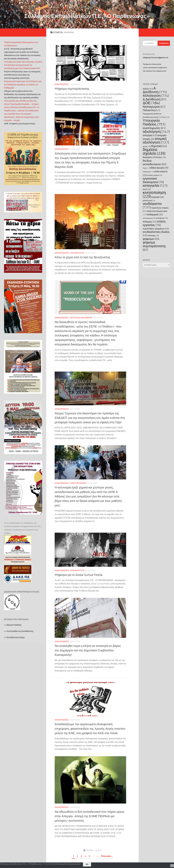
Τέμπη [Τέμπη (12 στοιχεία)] (166, 117)
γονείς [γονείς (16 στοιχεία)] (147, 146)
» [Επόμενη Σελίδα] (98, 856)
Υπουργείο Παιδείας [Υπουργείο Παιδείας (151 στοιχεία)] (154, 122)
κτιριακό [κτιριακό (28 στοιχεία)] (158, 197)
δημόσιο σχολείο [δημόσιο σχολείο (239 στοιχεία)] (154, 152)
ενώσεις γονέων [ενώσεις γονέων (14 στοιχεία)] (154, 175)
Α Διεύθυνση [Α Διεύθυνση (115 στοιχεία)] (155, 90)
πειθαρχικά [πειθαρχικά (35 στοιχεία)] (155, 214)
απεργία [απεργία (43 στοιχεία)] (150, 135)
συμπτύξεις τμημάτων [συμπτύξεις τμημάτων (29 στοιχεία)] (156, 229)
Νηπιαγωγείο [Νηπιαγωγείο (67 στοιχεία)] (154, 107)
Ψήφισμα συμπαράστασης (72, 89)
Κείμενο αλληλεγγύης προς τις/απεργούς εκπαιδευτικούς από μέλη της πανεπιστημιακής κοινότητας (22, 75)
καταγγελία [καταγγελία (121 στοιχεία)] (155, 186)
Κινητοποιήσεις (78, 483)
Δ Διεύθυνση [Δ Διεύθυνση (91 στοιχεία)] (154, 99)
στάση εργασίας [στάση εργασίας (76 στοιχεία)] (154, 223)
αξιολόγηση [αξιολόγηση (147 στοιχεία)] (156, 132)
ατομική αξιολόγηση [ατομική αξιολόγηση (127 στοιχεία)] (156, 141)
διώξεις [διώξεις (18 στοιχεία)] (161, 157)
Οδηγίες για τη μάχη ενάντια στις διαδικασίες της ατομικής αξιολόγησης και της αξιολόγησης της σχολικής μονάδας (22, 94)
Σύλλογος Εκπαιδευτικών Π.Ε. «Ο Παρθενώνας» (87, 16)
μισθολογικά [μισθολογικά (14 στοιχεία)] (149, 200)
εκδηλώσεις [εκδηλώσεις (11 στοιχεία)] (148, 172)
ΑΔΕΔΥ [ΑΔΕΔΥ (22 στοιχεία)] (148, 89)
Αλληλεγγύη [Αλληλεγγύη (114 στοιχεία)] (156, 96)
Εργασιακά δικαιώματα (81, 318)
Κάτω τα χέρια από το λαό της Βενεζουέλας (83, 257)
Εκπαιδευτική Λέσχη (16, 637)
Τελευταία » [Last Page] (107, 856)
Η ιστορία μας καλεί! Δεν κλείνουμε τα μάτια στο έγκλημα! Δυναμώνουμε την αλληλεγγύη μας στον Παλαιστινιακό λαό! (23, 65)
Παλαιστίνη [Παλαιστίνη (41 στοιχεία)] (151, 110)
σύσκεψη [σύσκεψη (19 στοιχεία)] (153, 236)
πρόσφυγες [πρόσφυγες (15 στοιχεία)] (162, 218)
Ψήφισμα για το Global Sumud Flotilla (79, 575)
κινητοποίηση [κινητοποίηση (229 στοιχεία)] (154, 195)
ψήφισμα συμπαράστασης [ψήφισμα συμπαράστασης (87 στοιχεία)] (154, 246)
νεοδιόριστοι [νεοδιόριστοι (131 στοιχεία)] (152, 206)
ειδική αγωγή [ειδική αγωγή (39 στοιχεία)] (159, 168)
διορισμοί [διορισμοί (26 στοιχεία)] (149, 157)
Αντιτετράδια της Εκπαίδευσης (20, 631)
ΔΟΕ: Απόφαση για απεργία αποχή (20, 124)
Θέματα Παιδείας (14, 625)
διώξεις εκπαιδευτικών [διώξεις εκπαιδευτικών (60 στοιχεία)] (154, 162)
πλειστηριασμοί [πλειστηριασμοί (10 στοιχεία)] (149, 218)
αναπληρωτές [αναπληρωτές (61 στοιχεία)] (154, 128)
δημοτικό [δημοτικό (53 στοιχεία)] (159, 146)
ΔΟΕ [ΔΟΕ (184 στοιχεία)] (151, 103)
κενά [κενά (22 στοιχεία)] (147, 189)
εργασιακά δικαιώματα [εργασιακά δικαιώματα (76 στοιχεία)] (153, 180)
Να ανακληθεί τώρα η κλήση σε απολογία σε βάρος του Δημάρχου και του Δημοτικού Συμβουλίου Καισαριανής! (88, 650)
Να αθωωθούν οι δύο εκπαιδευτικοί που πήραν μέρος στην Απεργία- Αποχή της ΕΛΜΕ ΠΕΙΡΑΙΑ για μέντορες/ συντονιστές (90, 816)
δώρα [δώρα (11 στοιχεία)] (146, 168)
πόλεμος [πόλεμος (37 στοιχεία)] (150, 222)
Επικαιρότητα (77, 253)
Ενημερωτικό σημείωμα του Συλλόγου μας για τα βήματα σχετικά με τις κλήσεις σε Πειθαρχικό (23, 85)
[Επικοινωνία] (172, 866)
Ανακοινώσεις (62, 84)
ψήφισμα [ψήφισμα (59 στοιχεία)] (151, 239)
